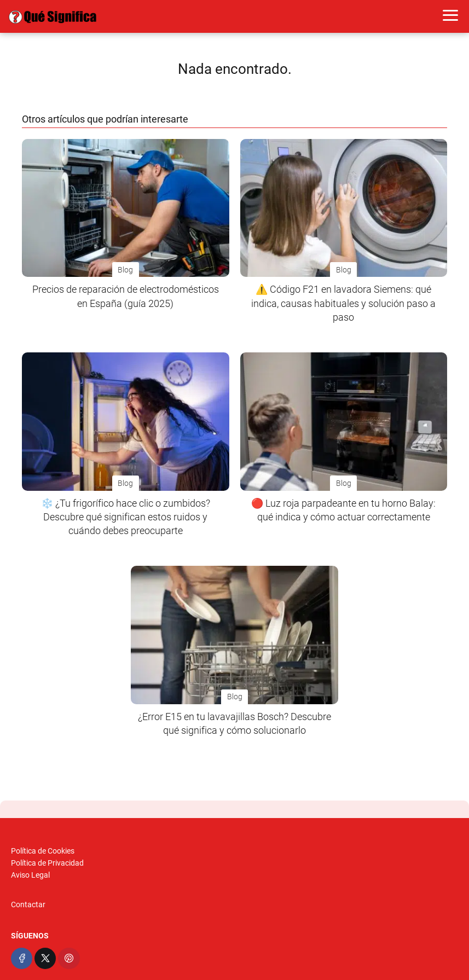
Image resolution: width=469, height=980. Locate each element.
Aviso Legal (30, 875)
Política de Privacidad (47, 863)
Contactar (28, 904)
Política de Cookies (43, 851)
